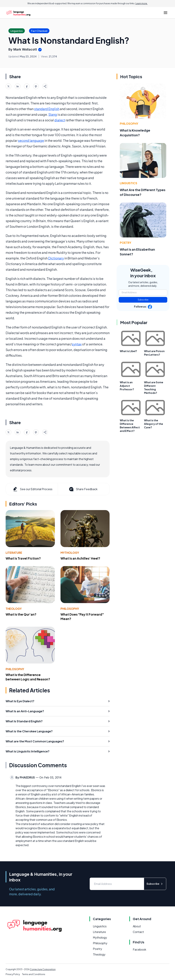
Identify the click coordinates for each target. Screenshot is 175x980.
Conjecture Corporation (43, 969)
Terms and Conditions (34, 974)
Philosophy (70, 609)
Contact (138, 932)
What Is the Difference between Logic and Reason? (28, 677)
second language (31, 140)
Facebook (139, 949)
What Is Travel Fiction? (23, 558)
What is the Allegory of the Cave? (154, 424)
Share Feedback (83, 489)
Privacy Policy (13, 974)
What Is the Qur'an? (21, 614)
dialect (60, 120)
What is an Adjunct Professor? (127, 386)
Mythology (70, 553)
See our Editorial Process (32, 489)
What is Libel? (128, 351)
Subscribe (143, 300)
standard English (47, 109)
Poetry (125, 243)
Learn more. (141, 3)
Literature (14, 553)
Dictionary (56, 258)
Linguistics (128, 183)
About (137, 926)
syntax (77, 344)
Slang (53, 114)
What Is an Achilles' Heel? (80, 558)
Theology (14, 609)
